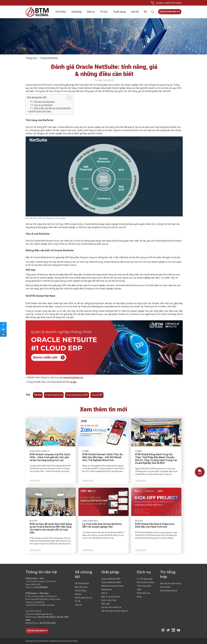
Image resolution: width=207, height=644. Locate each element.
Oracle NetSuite (54, 395)
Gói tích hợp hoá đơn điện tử (115, 611)
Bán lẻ (104, 593)
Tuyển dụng (119, 12)
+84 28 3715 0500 (46, 617)
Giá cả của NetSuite (43, 105)
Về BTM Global (82, 583)
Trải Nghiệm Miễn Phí (37, 631)
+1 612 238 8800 (40, 587)
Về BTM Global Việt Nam (40, 111)
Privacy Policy (72, 641)
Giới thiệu (61, 12)
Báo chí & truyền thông (171, 583)
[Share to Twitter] (3, 329)
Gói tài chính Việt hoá (111, 607)
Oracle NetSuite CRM (111, 582)
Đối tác (78, 594)
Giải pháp (77, 12)
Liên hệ (135, 12)
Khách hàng (80, 591)
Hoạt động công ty (169, 591)
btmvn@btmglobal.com (42, 614)
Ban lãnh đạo (81, 587)
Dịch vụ (91, 12)
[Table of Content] (69, 98)
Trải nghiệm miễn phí (170, 12)
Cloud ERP (97, 395)
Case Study (165, 587)
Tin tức (104, 12)
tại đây (73, 382)
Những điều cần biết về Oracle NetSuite (52, 108)
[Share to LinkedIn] (3, 334)
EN (145, 12)
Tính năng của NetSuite (44, 102)
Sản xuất (106, 604)
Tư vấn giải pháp (145, 579)
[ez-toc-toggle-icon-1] (68, 98)
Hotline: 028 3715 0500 (169, 3)
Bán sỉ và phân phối (111, 597)
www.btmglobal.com (73, 378)
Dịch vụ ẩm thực (109, 600)
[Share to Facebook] (3, 325)
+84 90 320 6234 (47, 623)
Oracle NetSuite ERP (77, 395)
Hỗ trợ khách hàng (145, 582)
